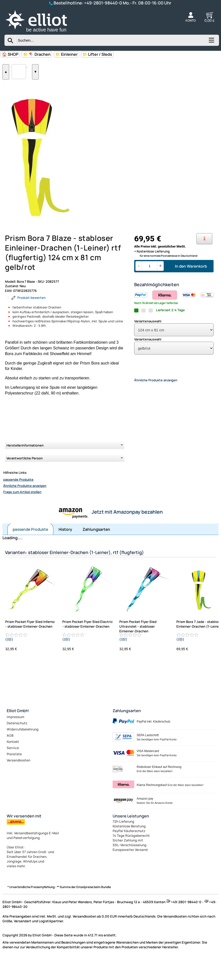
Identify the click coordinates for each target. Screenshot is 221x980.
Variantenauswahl (148, 342)
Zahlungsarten (96, 550)
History (65, 550)
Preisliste (14, 775)
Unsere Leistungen (131, 837)
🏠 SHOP (10, 54)
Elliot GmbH (18, 731)
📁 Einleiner (66, 54)
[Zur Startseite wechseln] (42, 32)
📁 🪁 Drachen (37, 54)
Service (13, 768)
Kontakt (13, 762)
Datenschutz (17, 744)
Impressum (16, 737)
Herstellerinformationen (25, 466)
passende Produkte (18, 500)
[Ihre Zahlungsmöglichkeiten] (204, 259)
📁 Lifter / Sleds (97, 54)
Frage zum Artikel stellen (22, 512)
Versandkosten (18, 781)
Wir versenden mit (24, 837)
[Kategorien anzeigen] (211, 42)
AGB (10, 756)
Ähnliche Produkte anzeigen (25, 506)
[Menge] (149, 287)
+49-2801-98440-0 (103, 3)
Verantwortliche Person (25, 479)
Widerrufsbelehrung (23, 750)
